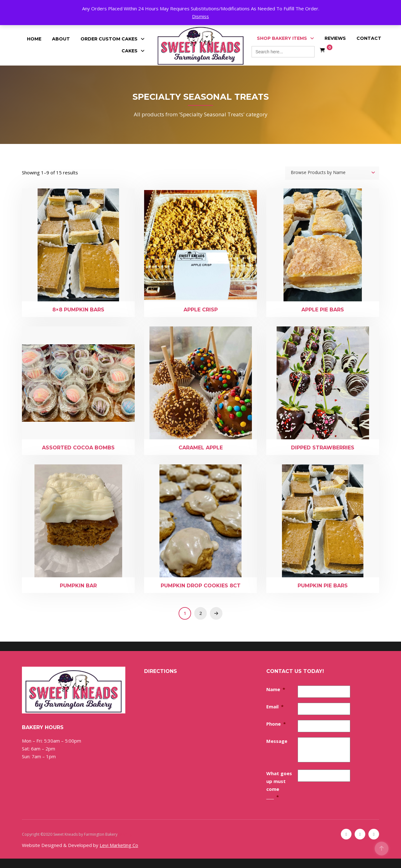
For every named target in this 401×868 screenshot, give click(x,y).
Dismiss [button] (200, 16)
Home (34, 39)
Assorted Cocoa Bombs (78, 448)
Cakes (130, 51)
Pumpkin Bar (78, 586)
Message (277, 741)
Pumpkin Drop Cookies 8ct (201, 586)
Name (276, 689)
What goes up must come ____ (279, 785)
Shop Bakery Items (282, 38)
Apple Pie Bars (323, 310)
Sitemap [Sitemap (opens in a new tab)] (126, 834)
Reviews (335, 38)
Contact (369, 38)
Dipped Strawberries (323, 448)
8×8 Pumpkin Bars (78, 310)
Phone (276, 724)
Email (275, 707)
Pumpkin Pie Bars (323, 586)
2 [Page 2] (200, 613)
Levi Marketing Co (119, 845)
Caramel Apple (201, 448)
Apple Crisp (201, 310)
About (61, 39)
